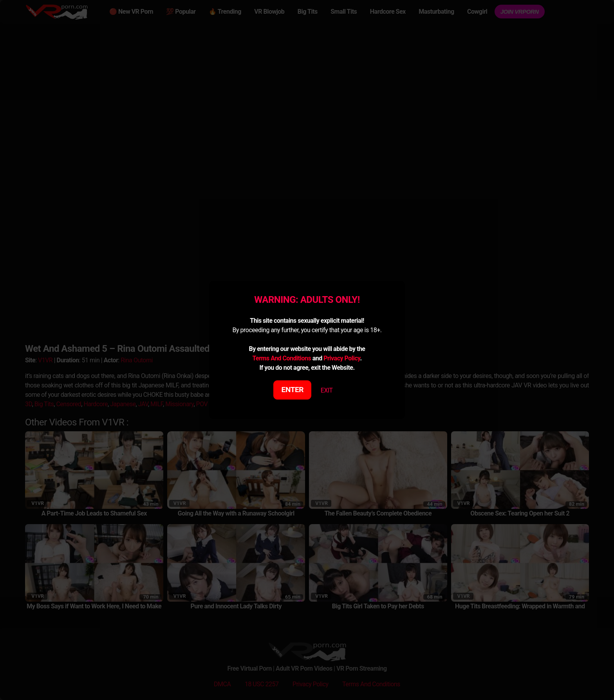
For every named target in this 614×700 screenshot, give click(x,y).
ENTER (293, 390)
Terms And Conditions (282, 358)
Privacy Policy (342, 358)
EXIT (327, 390)
